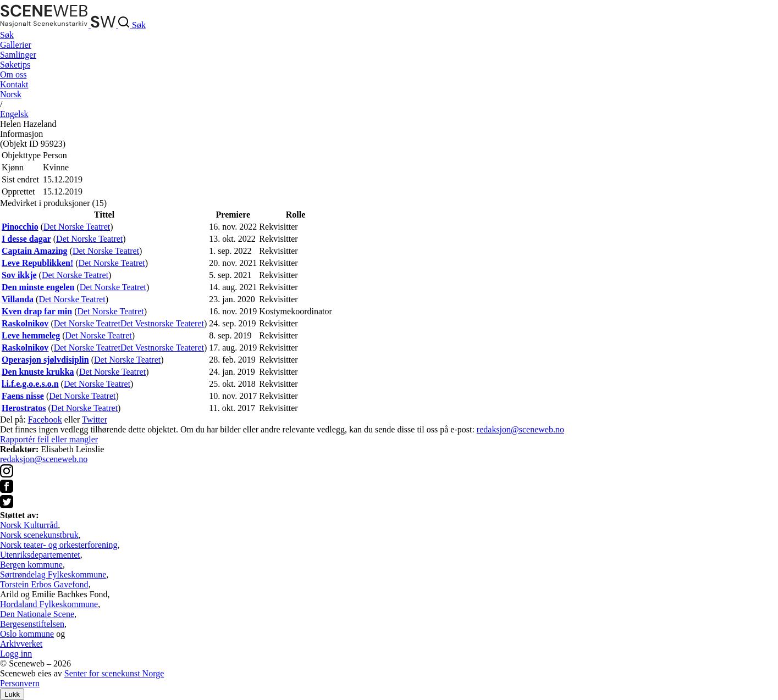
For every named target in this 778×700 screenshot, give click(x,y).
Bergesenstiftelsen (32, 624)
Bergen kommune (31, 565)
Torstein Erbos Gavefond (44, 584)
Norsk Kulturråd (29, 525)
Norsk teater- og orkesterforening (59, 545)
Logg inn (16, 654)
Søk (7, 35)
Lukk (12, 694)
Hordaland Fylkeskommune (49, 604)
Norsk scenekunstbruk (39, 535)
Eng (14, 114)
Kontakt (14, 84)
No (11, 94)
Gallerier (16, 45)
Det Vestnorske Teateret (162, 323)
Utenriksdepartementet (40, 555)
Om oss (13, 74)
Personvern (20, 683)
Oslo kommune (27, 634)
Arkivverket (21, 644)
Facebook (45, 420)
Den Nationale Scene (37, 614)
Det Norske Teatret (77, 227)
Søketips (15, 65)
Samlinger (18, 55)
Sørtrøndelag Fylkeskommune (53, 574)
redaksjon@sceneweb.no (520, 429)
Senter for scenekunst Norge (114, 673)
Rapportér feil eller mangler (49, 439)
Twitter (95, 420)
